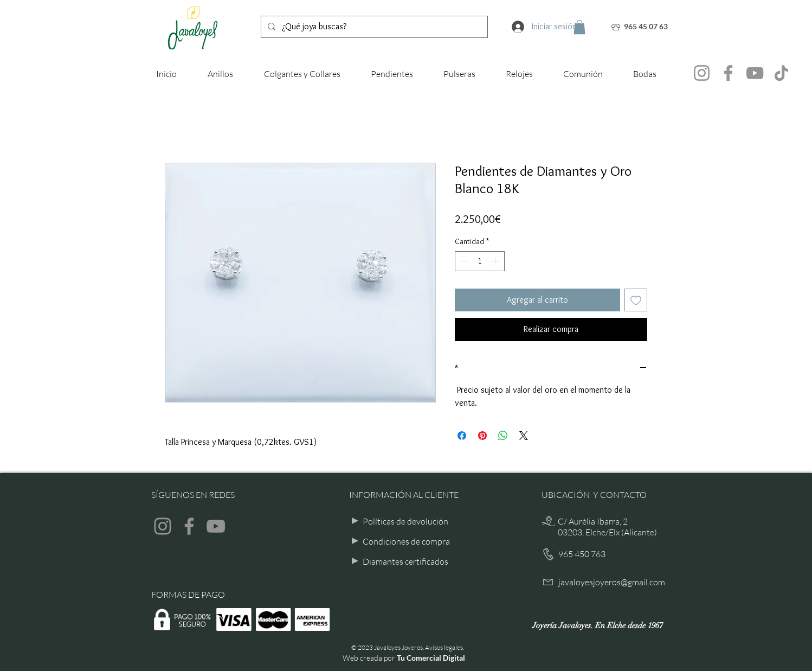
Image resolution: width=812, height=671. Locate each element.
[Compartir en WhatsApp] (503, 436)
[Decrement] (463, 261)
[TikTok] (781, 73)
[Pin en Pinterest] (482, 436)
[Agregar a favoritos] (636, 300)
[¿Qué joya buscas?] (373, 27)
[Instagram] (702, 73)
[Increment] (496, 261)
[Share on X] (524, 436)
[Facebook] (728, 73)
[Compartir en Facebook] (462, 436)
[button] (579, 27)
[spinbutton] (480, 261)
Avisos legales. (444, 647)
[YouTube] (755, 73)
